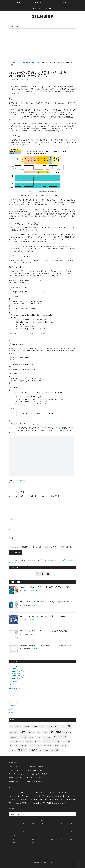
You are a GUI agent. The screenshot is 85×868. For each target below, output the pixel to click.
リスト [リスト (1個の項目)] (40, 746)
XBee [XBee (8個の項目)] (59, 732)
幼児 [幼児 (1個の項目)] (66, 746)
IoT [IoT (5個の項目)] (57, 726)
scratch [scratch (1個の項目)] (39, 732)
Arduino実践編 (16, 673)
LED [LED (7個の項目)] (69, 726)
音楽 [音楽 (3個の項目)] (57, 750)
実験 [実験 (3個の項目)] (57, 745)
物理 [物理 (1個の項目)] (41, 750)
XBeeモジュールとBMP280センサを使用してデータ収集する (45, 616)
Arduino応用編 (16, 676)
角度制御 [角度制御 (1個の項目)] (46, 750)
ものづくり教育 (14, 702)
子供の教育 (13, 706)
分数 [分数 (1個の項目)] (45, 746)
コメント (12, 501)
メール (12, 529)
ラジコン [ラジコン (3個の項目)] (32, 745)
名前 (11, 520)
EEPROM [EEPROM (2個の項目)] (27, 727)
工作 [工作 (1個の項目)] (62, 746)
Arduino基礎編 (16, 671)
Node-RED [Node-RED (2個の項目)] (31, 732)
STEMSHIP (42, 16)
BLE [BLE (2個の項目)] (11, 727)
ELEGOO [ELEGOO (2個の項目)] (35, 727)
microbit (12, 685)
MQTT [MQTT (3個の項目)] (23, 732)
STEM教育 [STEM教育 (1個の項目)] (45, 732)
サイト (11, 538)
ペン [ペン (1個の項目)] (11, 746)
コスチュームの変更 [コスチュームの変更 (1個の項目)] (47, 737)
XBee (11, 699)
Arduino (11, 666)
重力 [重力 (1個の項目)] (52, 750)
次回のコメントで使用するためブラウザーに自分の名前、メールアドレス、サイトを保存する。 (42, 547)
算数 (11, 713)
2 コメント (30, 80)
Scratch (11, 692)
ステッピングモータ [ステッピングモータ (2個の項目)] (16, 741)
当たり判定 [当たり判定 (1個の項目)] (12, 750)
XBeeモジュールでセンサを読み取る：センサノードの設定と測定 (47, 645)
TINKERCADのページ (61, 430)
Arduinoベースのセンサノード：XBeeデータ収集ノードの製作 (45, 587)
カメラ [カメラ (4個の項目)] (23, 737)
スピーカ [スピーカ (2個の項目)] (38, 741)
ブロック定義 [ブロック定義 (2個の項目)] (66, 741)
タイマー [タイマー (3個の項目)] (47, 741)
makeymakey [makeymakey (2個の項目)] (14, 732)
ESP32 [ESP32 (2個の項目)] (42, 727)
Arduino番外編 (16, 678)
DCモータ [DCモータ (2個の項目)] (18, 727)
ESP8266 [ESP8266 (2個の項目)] (50, 727)
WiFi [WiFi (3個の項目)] (51, 732)
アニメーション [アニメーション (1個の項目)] (68, 732)
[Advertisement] (42, 45)
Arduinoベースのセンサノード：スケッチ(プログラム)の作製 (26, 766)
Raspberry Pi (13, 688)
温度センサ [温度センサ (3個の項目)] (22, 750)
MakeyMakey (13, 682)
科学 (11, 709)
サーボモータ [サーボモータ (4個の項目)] (60, 737)
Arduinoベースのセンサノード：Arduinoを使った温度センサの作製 (47, 602)
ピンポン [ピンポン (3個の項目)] (56, 741)
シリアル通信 (19, 482)
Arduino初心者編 (20, 480)
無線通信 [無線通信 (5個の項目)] (33, 750)
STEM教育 (12, 695)
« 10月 (11, 849)
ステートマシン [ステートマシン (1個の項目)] (29, 741)
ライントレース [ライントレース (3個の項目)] (20, 745)
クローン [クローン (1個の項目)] (31, 737)
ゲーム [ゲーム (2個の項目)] (38, 737)
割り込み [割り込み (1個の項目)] (50, 746)
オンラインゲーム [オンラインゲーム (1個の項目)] (14, 737)
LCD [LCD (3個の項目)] (63, 727)
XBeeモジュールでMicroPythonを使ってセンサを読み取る (44, 631)
